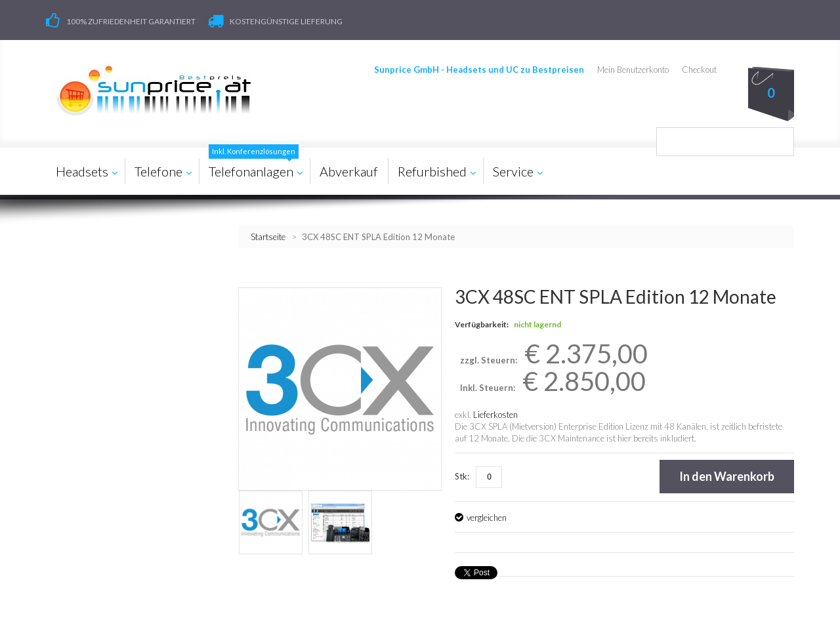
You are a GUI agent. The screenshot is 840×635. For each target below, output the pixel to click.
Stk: (462, 476)
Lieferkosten (495, 415)
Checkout (699, 70)
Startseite (268, 237)
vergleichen (487, 518)
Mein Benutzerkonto (633, 70)
